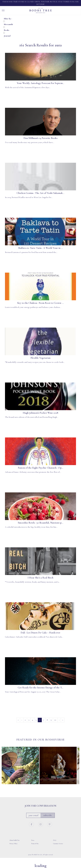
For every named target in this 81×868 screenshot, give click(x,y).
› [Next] (59, 720)
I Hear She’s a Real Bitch (40, 578)
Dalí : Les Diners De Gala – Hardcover (40, 633)
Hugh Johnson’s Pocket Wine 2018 (41, 413)
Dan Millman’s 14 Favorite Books (40, 138)
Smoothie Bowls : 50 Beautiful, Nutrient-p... (40, 523)
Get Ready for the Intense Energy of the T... (41, 688)
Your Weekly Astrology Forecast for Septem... (41, 83)
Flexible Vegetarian (41, 358)
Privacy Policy (13, 844)
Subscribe (48, 815)
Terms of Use (35, 844)
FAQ (55, 840)
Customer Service (58, 844)
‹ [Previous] (22, 720)
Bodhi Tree (41, 10)
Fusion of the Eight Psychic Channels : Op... (41, 468)
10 (55, 720)
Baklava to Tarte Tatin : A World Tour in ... (40, 248)
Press (33, 840)
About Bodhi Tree (15, 840)
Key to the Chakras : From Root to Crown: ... (41, 303)
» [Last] (63, 720)
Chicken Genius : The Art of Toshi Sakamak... (40, 193)
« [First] (18, 720)
